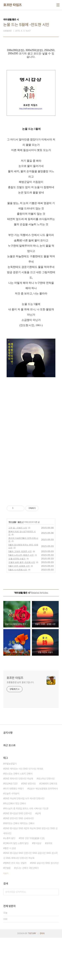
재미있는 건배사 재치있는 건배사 (20, 866)
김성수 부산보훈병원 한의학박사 (43, 831)
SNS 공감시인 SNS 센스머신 (45, 905)
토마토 (49, 886)
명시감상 (37, 886)
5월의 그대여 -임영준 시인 (20, 594)
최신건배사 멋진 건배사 (15, 846)
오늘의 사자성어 (12, 836)
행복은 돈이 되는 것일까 (16, 905)
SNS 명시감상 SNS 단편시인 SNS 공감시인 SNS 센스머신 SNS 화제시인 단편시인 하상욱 (30, 898)
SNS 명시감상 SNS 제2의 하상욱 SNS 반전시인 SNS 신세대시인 (30, 873)
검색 (55, 934)
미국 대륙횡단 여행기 (14, 831)
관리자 (42, 976)
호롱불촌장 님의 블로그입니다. (20, 725)
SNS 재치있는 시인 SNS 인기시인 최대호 (24, 811)
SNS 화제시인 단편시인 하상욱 (19, 821)
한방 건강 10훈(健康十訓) (32, 881)
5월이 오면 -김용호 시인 (19, 608)
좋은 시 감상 (10, 891)
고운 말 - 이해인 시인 (18, 570)
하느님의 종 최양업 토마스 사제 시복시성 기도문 (26, 851)
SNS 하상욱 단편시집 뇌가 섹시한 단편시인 (24, 841)
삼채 (39, 856)
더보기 (6, 916)
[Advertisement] (34, 400)
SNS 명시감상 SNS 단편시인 (18, 856)
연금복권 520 (11, 826)
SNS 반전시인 (29, 826)
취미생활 (12, 564)
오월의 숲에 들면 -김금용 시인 (22, 605)
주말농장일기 (11, 806)
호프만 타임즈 (12, 5)
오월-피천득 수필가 (17, 601)
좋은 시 (21, 564)
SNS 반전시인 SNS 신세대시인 (19, 861)
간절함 (8, 910)
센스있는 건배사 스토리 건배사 (19, 816)
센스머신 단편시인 (46, 821)
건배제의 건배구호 (49, 826)
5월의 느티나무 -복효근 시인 (21, 597)
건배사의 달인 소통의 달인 (17, 886)
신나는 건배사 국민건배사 (27, 910)
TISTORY (32, 976)
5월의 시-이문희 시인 (18, 612)
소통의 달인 (10, 881)
